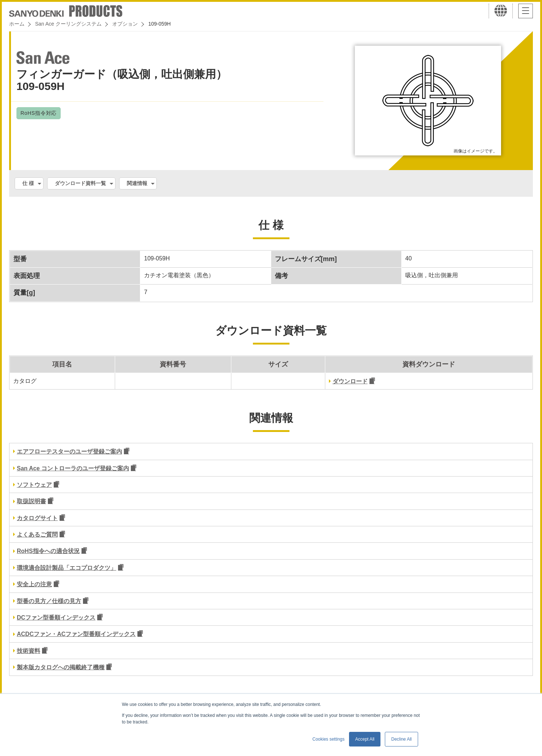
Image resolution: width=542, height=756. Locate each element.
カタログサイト (37, 518)
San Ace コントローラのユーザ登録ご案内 (73, 468)
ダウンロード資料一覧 (80, 183)
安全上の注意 (34, 584)
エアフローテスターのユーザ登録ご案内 (69, 452)
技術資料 (29, 651)
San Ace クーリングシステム (68, 24)
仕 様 (28, 183)
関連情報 (137, 183)
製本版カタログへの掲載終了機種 (61, 667)
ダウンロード (350, 381)
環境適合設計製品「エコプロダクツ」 (67, 568)
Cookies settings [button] (329, 739)
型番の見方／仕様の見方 (49, 601)
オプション (125, 24)
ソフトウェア (34, 485)
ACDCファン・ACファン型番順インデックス (76, 634)
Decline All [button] (401, 739)
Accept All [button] (365, 739)
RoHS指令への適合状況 (48, 551)
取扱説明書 (31, 501)
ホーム (17, 24)
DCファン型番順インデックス (56, 618)
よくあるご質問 (37, 535)
